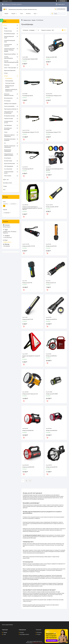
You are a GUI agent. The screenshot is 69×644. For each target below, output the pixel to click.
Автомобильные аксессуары (8, 129)
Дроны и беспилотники (9, 163)
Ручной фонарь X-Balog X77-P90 (53, 132)
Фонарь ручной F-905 (27, 283)
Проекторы (7, 65)
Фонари (33, 20)
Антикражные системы (9, 116)
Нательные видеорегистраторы (9, 95)
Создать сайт (5, 1)
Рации (6, 28)
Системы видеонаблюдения (9, 58)
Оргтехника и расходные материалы (10, 140)
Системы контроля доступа (8, 122)
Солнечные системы (10, 83)
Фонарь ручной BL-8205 (51, 57)
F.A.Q (4, 190)
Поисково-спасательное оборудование (10, 147)
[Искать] (52, 14)
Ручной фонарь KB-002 (28, 96)
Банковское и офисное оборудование (9, 136)
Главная (6, 14)
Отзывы (5, 186)
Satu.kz (41, 641)
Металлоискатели (8, 98)
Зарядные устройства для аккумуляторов (11, 90)
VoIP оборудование (9, 166)
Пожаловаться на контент (38, 643)
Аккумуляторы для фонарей (10, 86)
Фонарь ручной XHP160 (51, 319)
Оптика (6, 73)
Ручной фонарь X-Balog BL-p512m (54, 96)
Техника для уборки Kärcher (9, 172)
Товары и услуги (27, 20)
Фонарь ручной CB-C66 (51, 246)
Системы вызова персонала (8, 45)
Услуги (6, 132)
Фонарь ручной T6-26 (51, 283)
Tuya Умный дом (8, 125)
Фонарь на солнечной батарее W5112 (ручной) (55, 170)
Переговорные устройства (10, 109)
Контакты (28, 14)
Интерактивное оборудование (8, 151)
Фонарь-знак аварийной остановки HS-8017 (31, 357)
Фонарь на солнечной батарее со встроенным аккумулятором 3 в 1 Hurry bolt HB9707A (32, 208)
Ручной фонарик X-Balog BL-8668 (30, 59)
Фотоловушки (7, 101)
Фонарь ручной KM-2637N (28, 467)
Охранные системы (9, 119)
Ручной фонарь (9, 78)
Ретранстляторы (8, 31)
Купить (24, 66)
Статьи (39, 634)
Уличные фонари (9, 81)
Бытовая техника (8, 161)
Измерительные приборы (10, 54)
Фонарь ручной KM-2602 (28, 431)
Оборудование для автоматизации (9, 112)
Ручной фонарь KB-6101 (28, 169)
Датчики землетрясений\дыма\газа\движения (10, 62)
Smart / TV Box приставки (10, 68)
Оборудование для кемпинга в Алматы (9, 155)
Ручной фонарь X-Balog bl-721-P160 (31, 132)
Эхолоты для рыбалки (9, 106)
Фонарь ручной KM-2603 (52, 431)
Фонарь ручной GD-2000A (52, 394)
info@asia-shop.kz (7, 242)
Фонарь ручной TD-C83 (28, 319)
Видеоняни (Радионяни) (10, 70)
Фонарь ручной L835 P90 (52, 467)
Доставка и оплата (8, 183)
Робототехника (8, 176)
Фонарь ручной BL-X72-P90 (29, 246)
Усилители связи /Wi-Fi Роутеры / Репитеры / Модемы (9, 50)
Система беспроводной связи (10, 41)
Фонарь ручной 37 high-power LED (30, 394)
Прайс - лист (6, 180)
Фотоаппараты (8, 158)
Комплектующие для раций (9, 37)
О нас (21, 14)
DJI (5, 143)
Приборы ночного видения (10, 104)
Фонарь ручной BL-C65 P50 (52, 207)
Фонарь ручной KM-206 (51, 356)
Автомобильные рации (9, 34)
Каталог (13, 14)
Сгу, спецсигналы (8, 169)
